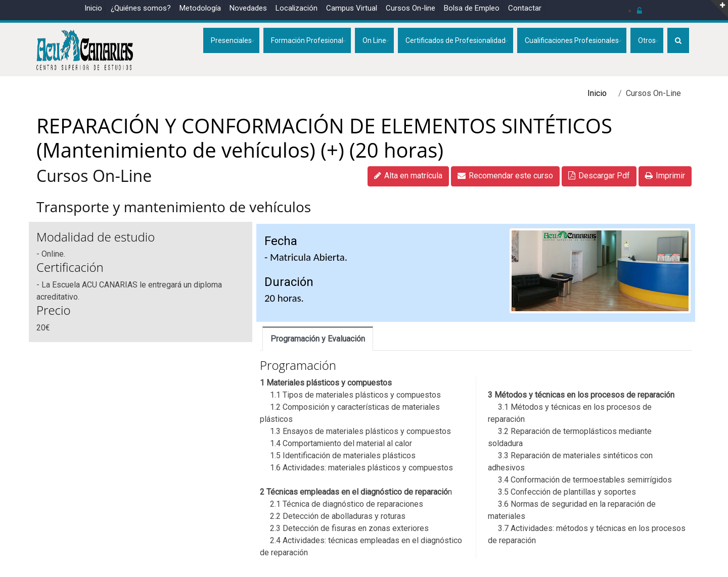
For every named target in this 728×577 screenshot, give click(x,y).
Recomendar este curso (505, 176)
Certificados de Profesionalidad (456, 40)
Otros (647, 40)
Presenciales (231, 40)
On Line (374, 40)
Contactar (525, 8)
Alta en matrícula (408, 176)
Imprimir (665, 176)
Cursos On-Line (94, 176)
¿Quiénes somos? (141, 8)
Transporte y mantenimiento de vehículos (174, 207)
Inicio (93, 8)
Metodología (200, 8)
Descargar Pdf (599, 176)
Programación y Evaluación (318, 339)
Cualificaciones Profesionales (572, 40)
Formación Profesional (307, 40)
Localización (297, 8)
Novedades (248, 8)
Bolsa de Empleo (472, 8)
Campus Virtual (352, 8)
